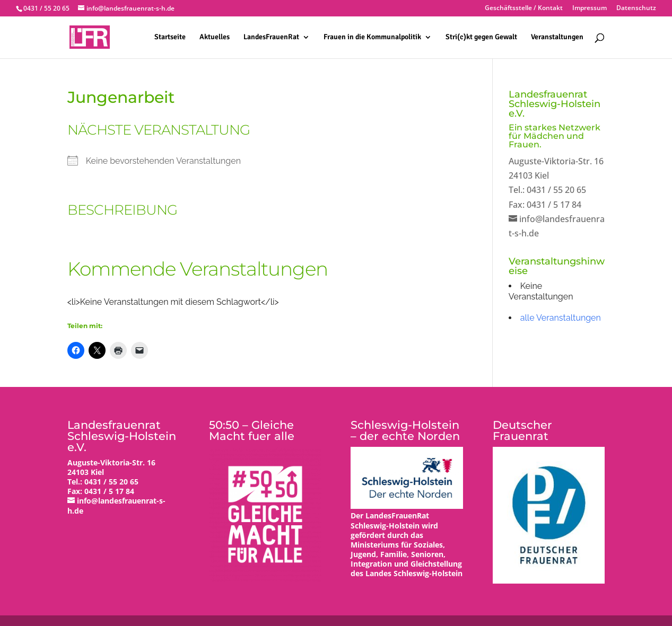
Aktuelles (215, 37)
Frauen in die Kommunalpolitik (372, 37)
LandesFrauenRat (271, 37)
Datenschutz (636, 8)
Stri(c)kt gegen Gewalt (481, 37)
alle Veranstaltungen (561, 318)
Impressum (590, 8)
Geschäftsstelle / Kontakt (524, 8)
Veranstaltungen (557, 37)
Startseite (170, 37)
